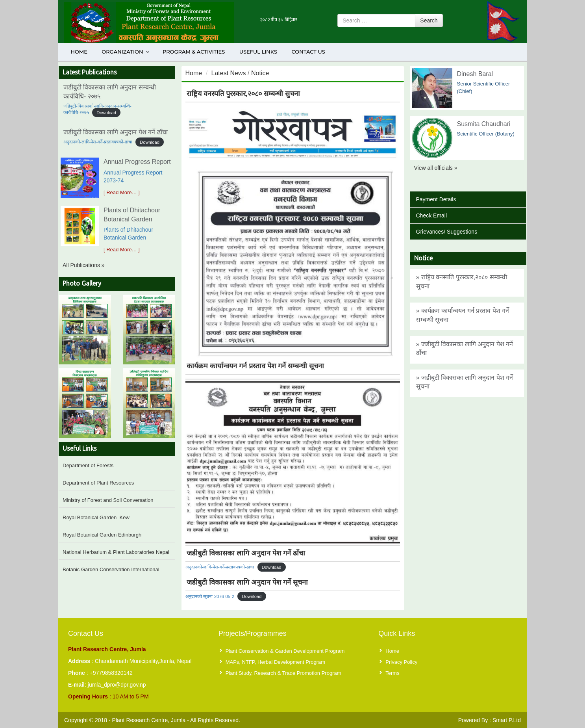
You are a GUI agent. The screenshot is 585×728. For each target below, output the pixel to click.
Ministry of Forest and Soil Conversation (108, 500)
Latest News (229, 73)
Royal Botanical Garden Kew (96, 517)
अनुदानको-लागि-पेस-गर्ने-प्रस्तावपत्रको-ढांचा (98, 142)
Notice (260, 73)
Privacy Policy (401, 662)
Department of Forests (88, 465)
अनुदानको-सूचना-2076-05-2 (210, 596)
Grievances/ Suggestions (447, 232)
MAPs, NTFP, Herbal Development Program (275, 662)
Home (79, 52)
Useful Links (258, 52)
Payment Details (436, 199)
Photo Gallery (82, 283)
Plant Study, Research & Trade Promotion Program (283, 673)
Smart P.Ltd (507, 720)
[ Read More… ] (122, 192)
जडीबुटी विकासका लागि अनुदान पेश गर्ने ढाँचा (116, 132)
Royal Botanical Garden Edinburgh (102, 535)
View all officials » (436, 168)
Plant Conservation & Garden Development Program (285, 651)
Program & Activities (194, 52)
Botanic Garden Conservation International (111, 569)
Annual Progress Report (137, 162)
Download (106, 112)
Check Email (432, 215)
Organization (126, 52)
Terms (392, 673)
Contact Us (308, 52)
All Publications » (84, 265)
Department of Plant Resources (98, 483)
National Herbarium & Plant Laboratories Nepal (116, 552)
